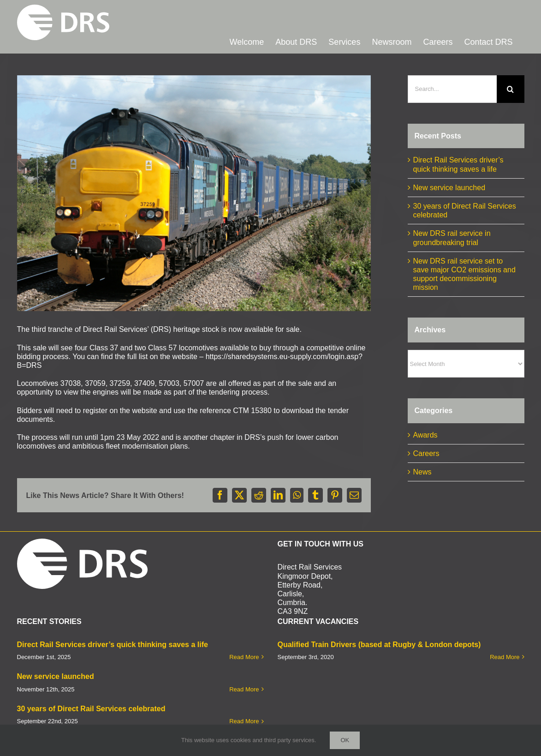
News (422, 472)
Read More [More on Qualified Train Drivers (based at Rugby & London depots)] (505, 597)
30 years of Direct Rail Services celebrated (91, 649)
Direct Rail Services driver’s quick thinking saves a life (113, 585)
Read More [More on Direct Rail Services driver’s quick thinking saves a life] (244, 597)
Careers (426, 453)
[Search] (511, 89)
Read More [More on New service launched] (244, 630)
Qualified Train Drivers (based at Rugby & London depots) (379, 585)
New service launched (449, 188)
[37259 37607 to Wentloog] (194, 193)
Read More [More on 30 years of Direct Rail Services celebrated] (244, 662)
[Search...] (452, 89)
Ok (345, 740)
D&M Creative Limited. (121, 720)
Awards (425, 435)
